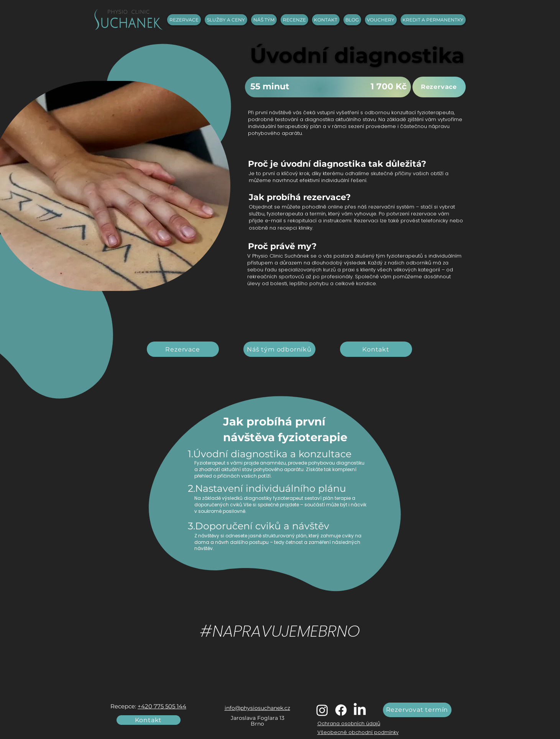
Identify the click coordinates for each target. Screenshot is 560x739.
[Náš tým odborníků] (279, 349)
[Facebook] (341, 710)
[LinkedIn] (360, 710)
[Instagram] (322, 710)
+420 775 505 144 (162, 706)
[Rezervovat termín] (417, 710)
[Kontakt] (376, 349)
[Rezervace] (439, 87)
